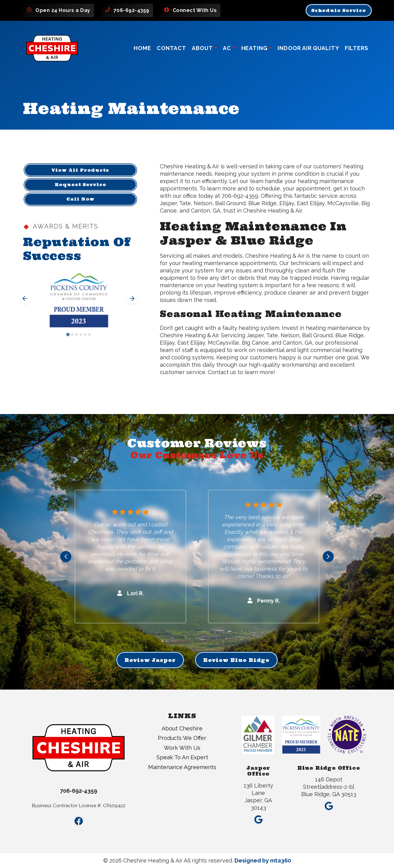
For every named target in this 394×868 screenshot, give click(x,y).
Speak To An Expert (182, 757)
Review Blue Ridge (236, 660)
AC (227, 48)
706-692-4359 (132, 10)
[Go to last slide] (25, 299)
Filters (357, 48)
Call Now (81, 199)
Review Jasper (150, 660)
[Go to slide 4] (81, 334)
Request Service (81, 185)
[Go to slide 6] (89, 334)
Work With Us (182, 748)
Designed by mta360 (263, 860)
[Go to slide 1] (68, 334)
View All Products (80, 170)
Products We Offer (182, 738)
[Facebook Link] (79, 821)
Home (142, 48)
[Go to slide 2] (72, 334)
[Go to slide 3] (77, 334)
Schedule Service (339, 10)
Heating (254, 48)
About (202, 48)
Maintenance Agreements (182, 767)
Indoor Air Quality (308, 48)
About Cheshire (182, 728)
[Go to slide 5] (85, 334)
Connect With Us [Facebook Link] (195, 10)
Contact (171, 48)
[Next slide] (132, 299)
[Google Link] (258, 818)
